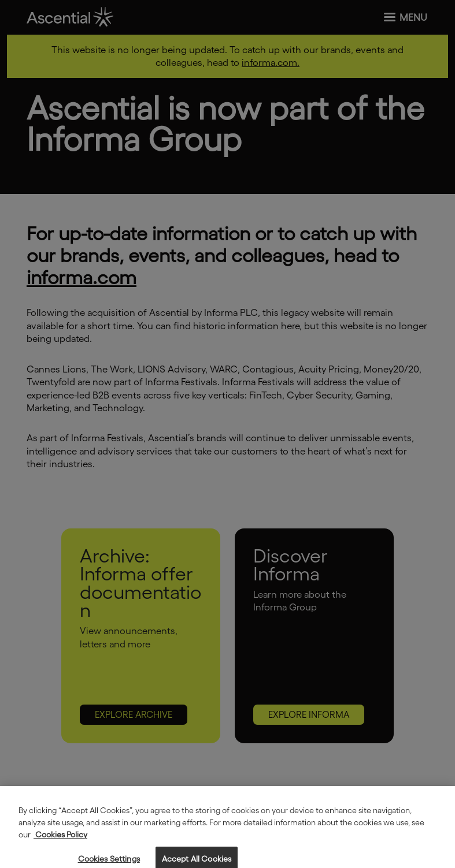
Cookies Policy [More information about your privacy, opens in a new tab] (60, 841)
